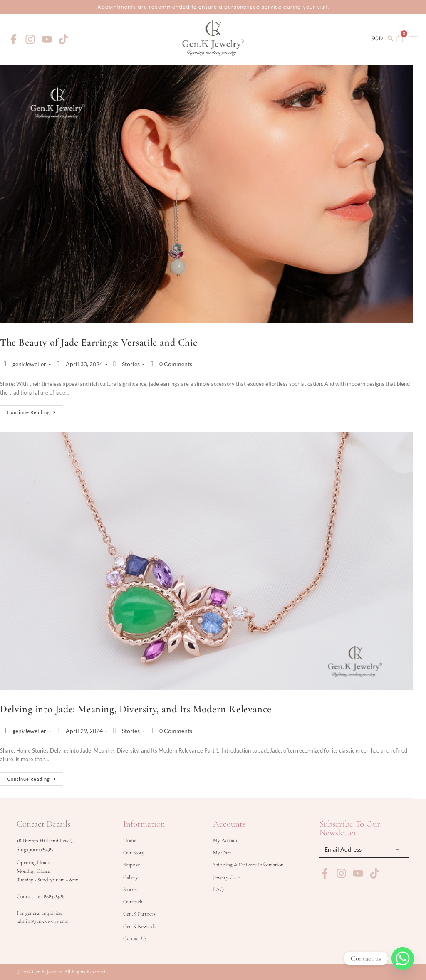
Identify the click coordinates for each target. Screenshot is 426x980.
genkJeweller (29, 364)
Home (130, 840)
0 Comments (176, 364)
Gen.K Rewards (140, 926)
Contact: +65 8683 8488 (41, 896)
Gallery (131, 877)
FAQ (218, 889)
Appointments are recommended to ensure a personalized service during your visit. (213, 7)
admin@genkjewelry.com (43, 921)
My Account (226, 840)
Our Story (134, 853)
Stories (131, 364)
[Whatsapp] (403, 958)
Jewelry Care (226, 877)
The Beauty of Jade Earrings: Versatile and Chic (99, 342)
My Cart (222, 853)
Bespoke (131, 865)
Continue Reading (35, 410)
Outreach (133, 902)
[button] (390, 38)
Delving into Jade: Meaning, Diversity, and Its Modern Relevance (136, 709)
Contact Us (135, 938)
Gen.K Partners (139, 914)
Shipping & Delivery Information (248, 865)
